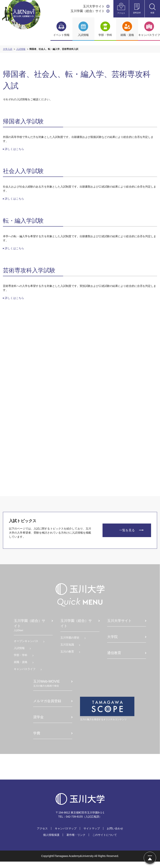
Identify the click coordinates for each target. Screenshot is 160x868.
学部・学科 (21, 659)
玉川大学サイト (94, 6)
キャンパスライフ (25, 673)
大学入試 (8, 49)
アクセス (42, 835)
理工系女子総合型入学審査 (56, 384)
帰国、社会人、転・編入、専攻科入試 (56, 469)
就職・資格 (21, 666)
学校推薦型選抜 (53, 453)
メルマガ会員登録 (47, 705)
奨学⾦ (39, 721)
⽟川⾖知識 (67, 649)
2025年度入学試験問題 (96, 362)
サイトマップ (92, 835)
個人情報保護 (51, 841)
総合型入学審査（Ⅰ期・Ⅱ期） (56, 362)
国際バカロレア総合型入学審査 (56, 433)
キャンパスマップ (66, 835)
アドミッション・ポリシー (96, 387)
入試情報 (21, 49)
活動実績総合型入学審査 (56, 411)
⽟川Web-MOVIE (50, 688)
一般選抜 (49, 460)
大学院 (112, 641)
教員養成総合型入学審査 (56, 373)
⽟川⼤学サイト (119, 625)
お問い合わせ (115, 835)
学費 (37, 737)
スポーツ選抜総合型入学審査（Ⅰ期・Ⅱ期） (56, 397)
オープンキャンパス (27, 645)
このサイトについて (105, 841)
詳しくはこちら (14, 149)
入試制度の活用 (93, 396)
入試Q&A (90, 378)
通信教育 (114, 657)
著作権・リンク (76, 841)
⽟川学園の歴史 (70, 642)
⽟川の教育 (67, 656)
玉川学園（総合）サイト (88, 11)
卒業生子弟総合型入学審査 (56, 422)
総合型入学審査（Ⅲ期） (56, 444)
